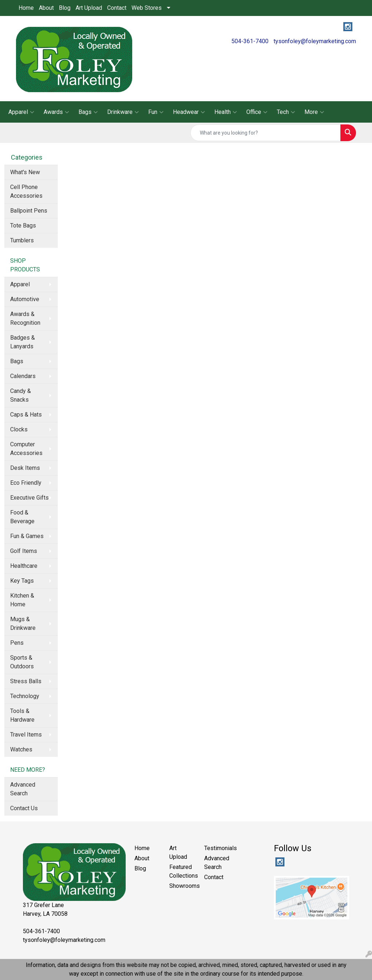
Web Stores (147, 8)
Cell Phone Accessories (26, 191)
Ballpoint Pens (29, 211)
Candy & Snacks (21, 395)
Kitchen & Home (22, 600)
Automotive (25, 299)
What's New (25, 172)
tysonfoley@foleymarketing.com (315, 41)
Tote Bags (23, 225)
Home (26, 8)
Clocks (19, 429)
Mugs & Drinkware (23, 624)
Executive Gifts (29, 498)
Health (226, 112)
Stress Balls (26, 681)
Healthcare (24, 566)
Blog (65, 8)
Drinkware (123, 112)
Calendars (23, 376)
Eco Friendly (26, 483)
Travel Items (26, 735)
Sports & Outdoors (22, 662)
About (46, 8)
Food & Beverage (22, 517)
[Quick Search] (266, 133)
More (314, 112)
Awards (56, 112)
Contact (117, 8)
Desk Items (25, 468)
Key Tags (22, 581)
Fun (156, 112)
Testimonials (217, 848)
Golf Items (24, 551)
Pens (17, 643)
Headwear (189, 112)
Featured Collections (182, 871)
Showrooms (182, 886)
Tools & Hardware (22, 715)
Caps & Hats (26, 415)
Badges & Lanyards (23, 342)
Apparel (21, 112)
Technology (25, 696)
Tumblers (22, 240)
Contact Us (24, 808)
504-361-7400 (250, 41)
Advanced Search (23, 789)
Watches (21, 749)
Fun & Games (27, 536)
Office (257, 112)
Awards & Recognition (25, 318)
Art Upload (89, 8)
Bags (88, 112)
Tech (286, 112)
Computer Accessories (26, 449)
